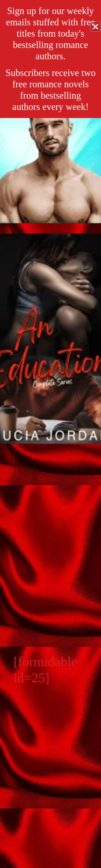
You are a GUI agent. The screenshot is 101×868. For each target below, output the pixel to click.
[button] (95, 27)
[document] (50, 434)
